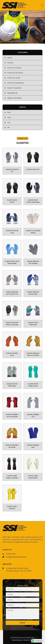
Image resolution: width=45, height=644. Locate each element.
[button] (42, 5)
